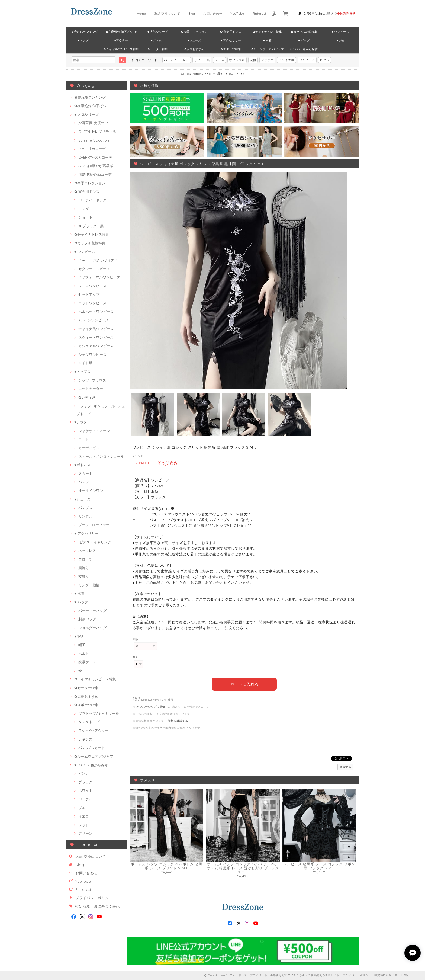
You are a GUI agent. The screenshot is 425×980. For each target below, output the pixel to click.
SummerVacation (94, 140)
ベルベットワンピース (96, 312)
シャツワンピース (92, 354)
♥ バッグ (304, 40)
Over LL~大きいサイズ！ (98, 260)
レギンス (85, 739)
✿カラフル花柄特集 (304, 32)
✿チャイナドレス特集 (267, 32)
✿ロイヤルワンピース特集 (121, 49)
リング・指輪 (89, 585)
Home (141, 14)
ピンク (84, 773)
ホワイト (85, 790)
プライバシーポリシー (94, 898)
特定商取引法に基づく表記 (98, 906)
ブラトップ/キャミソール (99, 713)
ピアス (325, 60)
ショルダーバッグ (92, 628)
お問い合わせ (213, 14)
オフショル (237, 60)
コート (84, 439)
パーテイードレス (92, 200)
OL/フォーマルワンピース (99, 277)
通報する (345, 767)
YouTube (237, 14)
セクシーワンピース (94, 269)
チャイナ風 (286, 60)
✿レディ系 (87, 397)
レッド (84, 825)
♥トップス (85, 40)
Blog (192, 14)
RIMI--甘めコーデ (92, 149)
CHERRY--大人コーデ (95, 157)
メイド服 (85, 363)
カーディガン (89, 448)
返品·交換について (167, 14)
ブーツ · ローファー (94, 525)
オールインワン (91, 491)
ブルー (84, 808)
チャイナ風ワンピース (96, 329)
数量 (135, 657)
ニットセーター (91, 389)
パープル (85, 799)
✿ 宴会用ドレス (231, 32)
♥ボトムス (158, 40)
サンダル (85, 516)
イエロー (85, 816)
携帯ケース (87, 662)
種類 (135, 639)
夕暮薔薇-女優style (94, 123)
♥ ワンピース (341, 32)
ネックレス (87, 550)
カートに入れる (244, 684)
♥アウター (121, 40)
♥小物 (341, 40)
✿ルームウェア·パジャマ (267, 49)
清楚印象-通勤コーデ (95, 174)
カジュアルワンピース (96, 346)
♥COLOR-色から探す (304, 49)
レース (219, 60)
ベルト (84, 654)
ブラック (267, 60)
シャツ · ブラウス (92, 380)
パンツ (84, 482)
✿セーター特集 (158, 49)
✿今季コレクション (194, 32)
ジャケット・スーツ (94, 431)
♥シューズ (194, 40)
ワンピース (307, 60)
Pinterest (259, 14)
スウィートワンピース (96, 337)
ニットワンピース (92, 303)
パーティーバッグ (92, 611)
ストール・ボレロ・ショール (101, 456)
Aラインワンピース (94, 320)
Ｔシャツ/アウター (93, 731)
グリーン (85, 833)
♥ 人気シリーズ (158, 32)
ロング (84, 209)
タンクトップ (89, 722)
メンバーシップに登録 (151, 707)
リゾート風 (202, 60)
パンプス (85, 508)
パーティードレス (177, 60)
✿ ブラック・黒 (91, 226)
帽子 (82, 645)
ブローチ (85, 559)
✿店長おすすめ (194, 49)
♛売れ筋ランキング (85, 32)
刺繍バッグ (87, 619)
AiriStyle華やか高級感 (96, 166)
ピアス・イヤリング (95, 542)
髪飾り (84, 576)
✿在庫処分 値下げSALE (121, 32)
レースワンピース (92, 286)
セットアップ (89, 294)
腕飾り (84, 568)
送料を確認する (178, 721)
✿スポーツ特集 (231, 49)
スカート (85, 473)
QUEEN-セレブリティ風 (97, 132)
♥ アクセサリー (231, 40)
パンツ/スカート (92, 748)
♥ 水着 (268, 40)
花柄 (253, 60)
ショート (85, 217)
